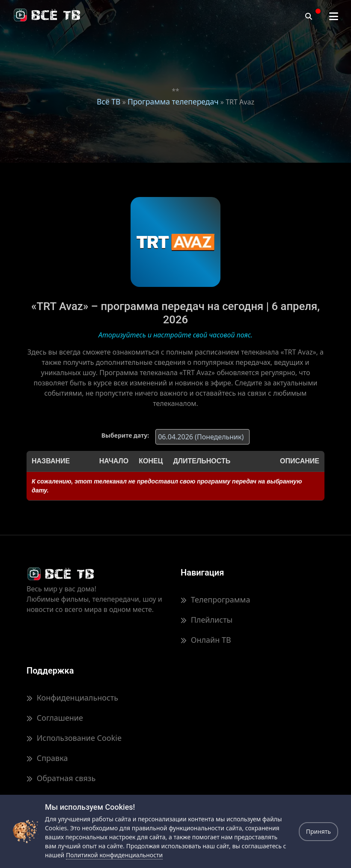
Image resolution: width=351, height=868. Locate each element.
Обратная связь (61, 778)
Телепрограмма (215, 600)
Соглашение (55, 718)
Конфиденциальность (72, 698)
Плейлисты (207, 620)
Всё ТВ (109, 101)
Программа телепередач (173, 101)
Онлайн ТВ (206, 640)
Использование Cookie (74, 738)
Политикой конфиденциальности (114, 855)
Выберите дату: (125, 435)
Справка (47, 758)
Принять (318, 831)
